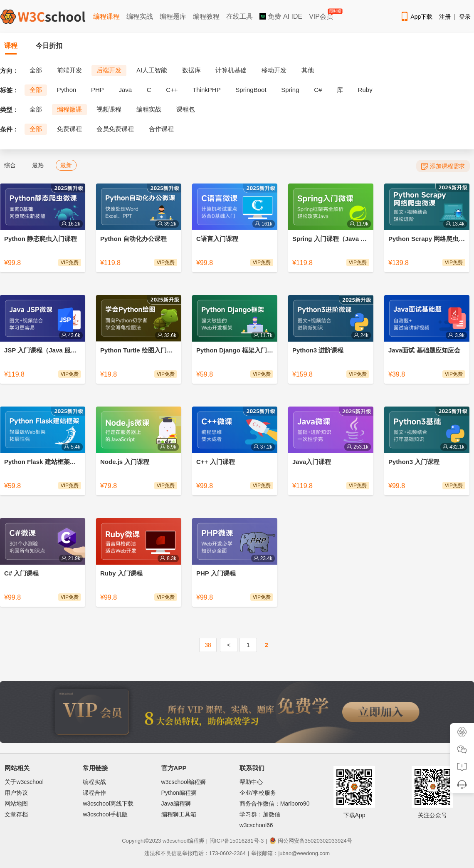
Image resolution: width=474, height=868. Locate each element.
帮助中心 (251, 782)
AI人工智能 (152, 70)
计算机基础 (231, 70)
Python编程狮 (179, 793)
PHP (98, 90)
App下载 (416, 17)
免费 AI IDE (281, 16)
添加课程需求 (443, 166)
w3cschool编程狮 (184, 782)
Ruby (365, 90)
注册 (445, 17)
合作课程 (161, 129)
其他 (308, 70)
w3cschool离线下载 (108, 804)
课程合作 (94, 793)
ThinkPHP (207, 90)
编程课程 (106, 16)
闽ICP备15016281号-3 (237, 841)
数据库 (191, 70)
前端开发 (69, 70)
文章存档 (16, 814)
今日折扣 (49, 46)
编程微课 (69, 109)
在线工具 (239, 16)
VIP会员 (322, 15)
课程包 (186, 109)
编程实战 (140, 16)
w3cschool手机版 (105, 814)
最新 (66, 165)
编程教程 (206, 16)
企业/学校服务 (258, 793)
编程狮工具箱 (179, 814)
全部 (36, 70)
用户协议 (16, 793)
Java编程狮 (176, 804)
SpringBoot (251, 90)
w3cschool (175, 841)
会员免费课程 (115, 129)
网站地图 (16, 804)
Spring (290, 90)
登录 (465, 17)
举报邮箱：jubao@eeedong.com (290, 853)
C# (318, 90)
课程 (11, 46)
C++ (172, 90)
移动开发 (274, 70)
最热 (38, 165)
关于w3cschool (24, 782)
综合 (10, 165)
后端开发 (109, 70)
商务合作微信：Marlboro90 (275, 804)
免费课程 (69, 129)
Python (67, 90)
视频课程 (109, 109)
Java (125, 90)
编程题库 (173, 16)
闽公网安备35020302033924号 (311, 841)
